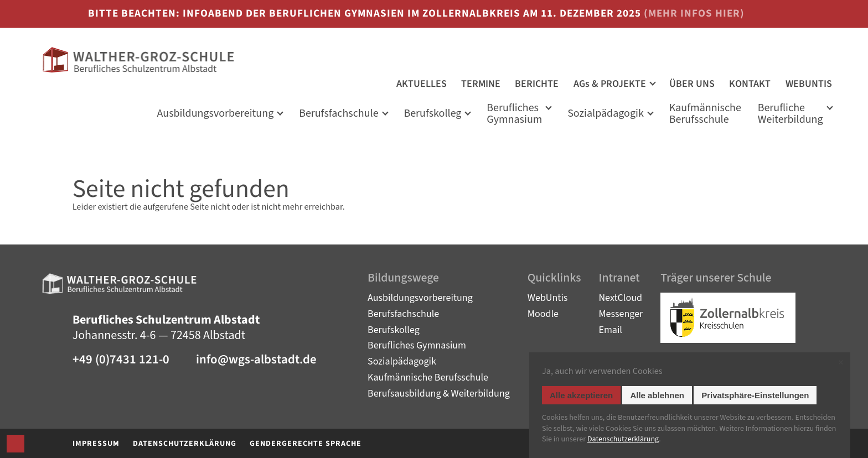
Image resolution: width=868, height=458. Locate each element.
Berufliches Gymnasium (514, 115)
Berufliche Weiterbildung (790, 115)
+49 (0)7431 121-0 (121, 360)
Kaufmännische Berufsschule (428, 378)
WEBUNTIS (809, 84)
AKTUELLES (422, 84)
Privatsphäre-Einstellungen (755, 395)
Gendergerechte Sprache (306, 444)
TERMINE (481, 84)
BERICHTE (537, 84)
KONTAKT (750, 84)
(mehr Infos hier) (694, 14)
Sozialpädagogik (606, 114)
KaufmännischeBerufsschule (705, 115)
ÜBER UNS (692, 84)
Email (610, 330)
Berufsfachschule (339, 114)
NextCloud (620, 298)
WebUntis (548, 298)
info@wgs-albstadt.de (256, 360)
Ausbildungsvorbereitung (420, 298)
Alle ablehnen (657, 395)
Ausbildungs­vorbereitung (216, 114)
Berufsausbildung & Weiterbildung (439, 394)
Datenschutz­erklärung (623, 439)
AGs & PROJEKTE (610, 84)
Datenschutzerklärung (185, 444)
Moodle (543, 314)
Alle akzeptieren (581, 395)
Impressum (96, 444)
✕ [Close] (841, 363)
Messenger (621, 314)
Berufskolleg (432, 114)
